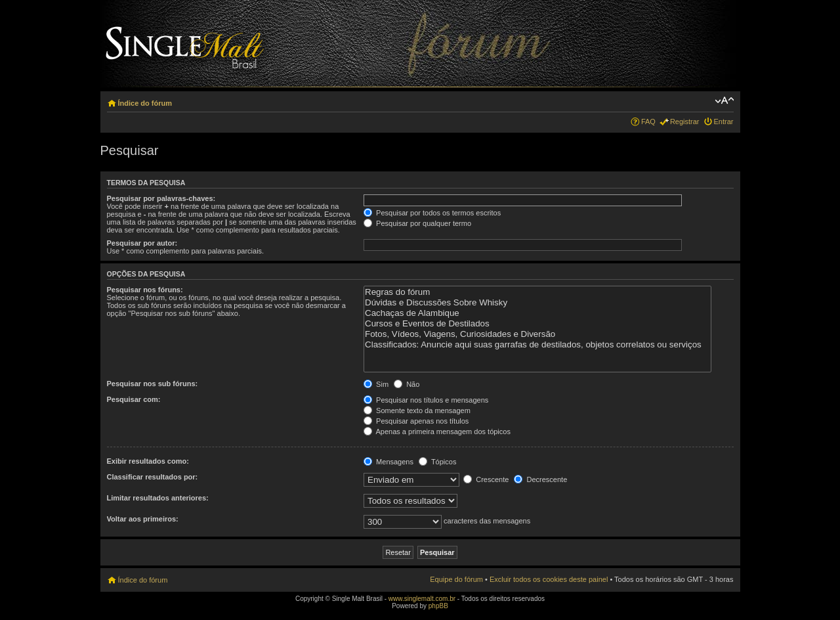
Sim (376, 384)
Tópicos (437, 462)
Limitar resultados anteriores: (158, 498)
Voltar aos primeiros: (143, 519)
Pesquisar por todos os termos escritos (432, 213)
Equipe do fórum (456, 579)
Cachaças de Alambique (537, 313)
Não (407, 384)
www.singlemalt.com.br (422, 599)
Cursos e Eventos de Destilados (537, 324)
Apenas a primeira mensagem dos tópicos (437, 432)
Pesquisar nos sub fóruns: (153, 384)
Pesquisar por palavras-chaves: (161, 198)
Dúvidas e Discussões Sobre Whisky (537, 303)
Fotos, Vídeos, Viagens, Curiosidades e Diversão (537, 334)
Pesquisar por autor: (142, 243)
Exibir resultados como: (148, 461)
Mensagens (388, 462)
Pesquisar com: (134, 399)
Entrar (724, 122)
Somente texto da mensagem (417, 410)
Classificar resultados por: (153, 477)
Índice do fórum (145, 103)
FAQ (648, 122)
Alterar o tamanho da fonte (724, 100)
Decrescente (540, 479)
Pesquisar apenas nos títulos (416, 421)
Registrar (685, 122)
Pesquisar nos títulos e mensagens (426, 400)
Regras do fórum (537, 292)
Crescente (486, 479)
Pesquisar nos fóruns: (145, 290)
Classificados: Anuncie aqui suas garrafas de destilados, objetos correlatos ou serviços (537, 345)
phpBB (438, 606)
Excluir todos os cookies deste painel (549, 579)
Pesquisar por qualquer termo (417, 223)
